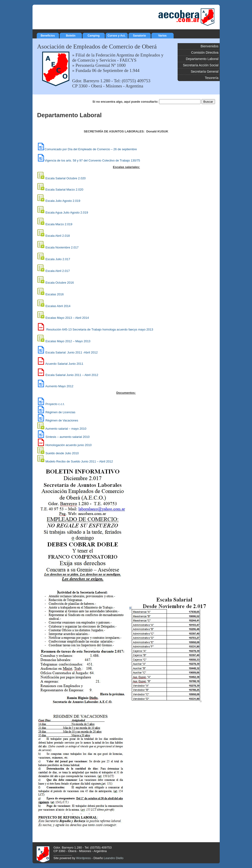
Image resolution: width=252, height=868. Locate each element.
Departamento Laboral (202, 59)
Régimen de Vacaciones (62, 420)
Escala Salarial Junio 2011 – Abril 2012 (72, 375)
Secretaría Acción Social (201, 65)
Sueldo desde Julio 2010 (62, 453)
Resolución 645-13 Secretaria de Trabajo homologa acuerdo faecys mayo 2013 (100, 329)
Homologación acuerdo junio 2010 (68, 445)
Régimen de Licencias (60, 412)
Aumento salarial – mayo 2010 (66, 429)
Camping (94, 35)
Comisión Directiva (205, 53)
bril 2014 (67, 318)
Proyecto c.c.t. (55, 404)
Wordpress (83, 858)
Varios (163, 35)
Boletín (71, 35)
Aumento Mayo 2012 (59, 386)
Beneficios (48, 35)
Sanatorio (140, 35)
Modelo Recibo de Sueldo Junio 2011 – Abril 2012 (79, 461)
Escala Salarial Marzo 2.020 (60, 190)
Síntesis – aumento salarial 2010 (68, 437)
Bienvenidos (209, 46)
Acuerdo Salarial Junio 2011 (64, 364)
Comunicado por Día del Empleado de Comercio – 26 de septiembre (87, 149)
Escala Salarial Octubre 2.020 (62, 178)
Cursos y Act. (117, 35)
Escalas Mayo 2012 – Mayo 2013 (68, 341)
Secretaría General (205, 71)
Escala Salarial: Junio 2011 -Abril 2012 (68, 352)
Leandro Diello (114, 858)
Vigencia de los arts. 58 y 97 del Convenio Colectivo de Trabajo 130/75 (89, 160)
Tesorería (212, 78)
